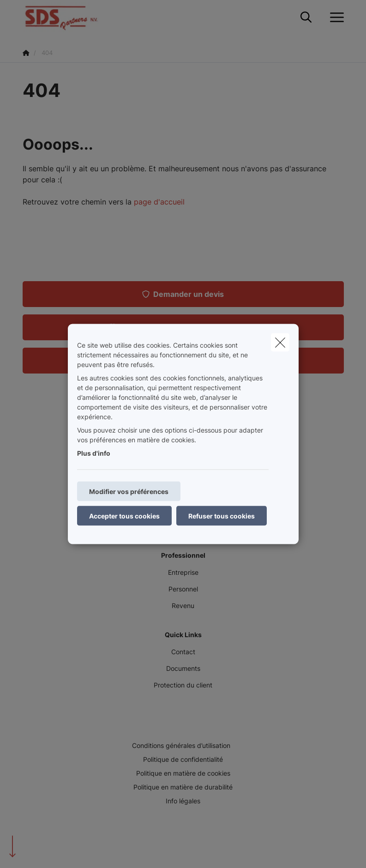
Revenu (183, 606)
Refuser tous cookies (222, 516)
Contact (183, 652)
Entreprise (183, 572)
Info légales (183, 801)
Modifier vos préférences (129, 491)
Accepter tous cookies (124, 516)
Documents (183, 668)
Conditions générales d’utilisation (181, 745)
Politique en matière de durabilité (183, 787)
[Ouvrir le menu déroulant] (335, 18)
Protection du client (183, 685)
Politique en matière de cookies (183, 773)
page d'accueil (159, 202)
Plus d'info (94, 453)
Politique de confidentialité (183, 759)
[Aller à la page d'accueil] (67, 17)
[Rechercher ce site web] (306, 18)
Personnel (183, 589)
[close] (280, 343)
